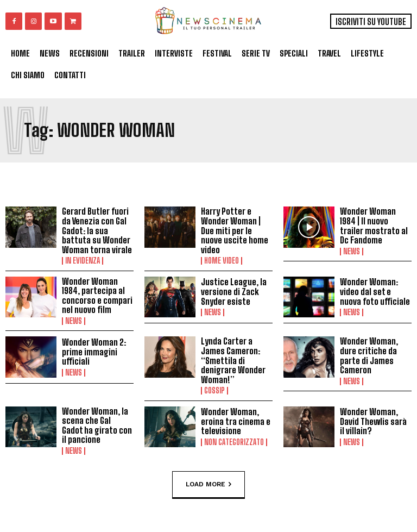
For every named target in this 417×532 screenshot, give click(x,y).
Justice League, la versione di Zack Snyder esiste (234, 291)
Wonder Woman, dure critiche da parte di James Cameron (369, 355)
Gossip (214, 391)
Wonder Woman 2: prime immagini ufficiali (94, 352)
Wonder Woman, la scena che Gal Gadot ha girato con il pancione (97, 425)
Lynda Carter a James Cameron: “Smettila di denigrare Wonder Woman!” (233, 360)
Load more (208, 485)
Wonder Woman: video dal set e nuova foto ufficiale (375, 291)
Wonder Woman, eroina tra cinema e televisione (236, 421)
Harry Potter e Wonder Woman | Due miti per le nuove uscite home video (235, 230)
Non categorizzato (234, 442)
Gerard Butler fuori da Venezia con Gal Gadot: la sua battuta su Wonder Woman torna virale (97, 230)
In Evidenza (83, 261)
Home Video (222, 261)
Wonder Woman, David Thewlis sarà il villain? (373, 421)
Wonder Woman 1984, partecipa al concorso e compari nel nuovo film (97, 296)
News (352, 252)
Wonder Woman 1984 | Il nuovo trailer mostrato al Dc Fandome (374, 226)
